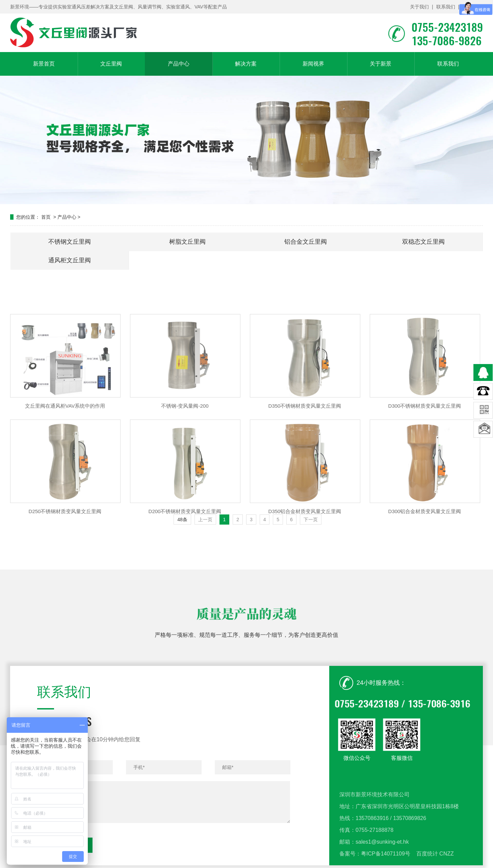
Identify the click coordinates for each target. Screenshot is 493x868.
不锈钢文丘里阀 (70, 242)
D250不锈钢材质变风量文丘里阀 (65, 554)
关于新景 (381, 64)
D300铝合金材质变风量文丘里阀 (425, 554)
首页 (46, 217)
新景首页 (44, 64)
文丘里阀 (111, 64)
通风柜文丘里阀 (70, 260)
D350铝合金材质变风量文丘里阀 (305, 554)
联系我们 (446, 7)
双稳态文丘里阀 (423, 242)
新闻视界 (313, 64)
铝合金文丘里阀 (306, 242)
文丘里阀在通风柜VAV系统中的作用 (65, 449)
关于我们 (419, 7)
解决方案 (246, 64)
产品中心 (179, 64)
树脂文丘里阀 (187, 242)
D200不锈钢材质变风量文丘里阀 (185, 554)
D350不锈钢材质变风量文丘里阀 (305, 449)
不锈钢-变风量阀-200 (185, 449)
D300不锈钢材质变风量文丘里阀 (425, 449)
